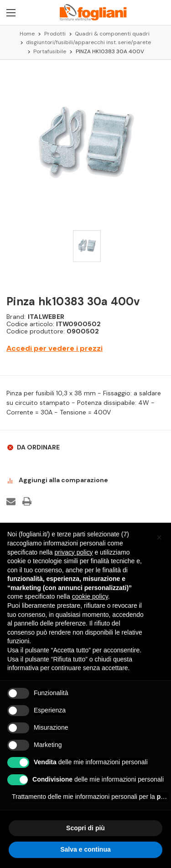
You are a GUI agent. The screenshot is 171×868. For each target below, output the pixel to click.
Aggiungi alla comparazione (57, 480)
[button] (159, 537)
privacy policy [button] (74, 552)
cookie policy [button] (90, 596)
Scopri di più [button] (85, 828)
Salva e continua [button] (85, 849)
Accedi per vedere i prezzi (54, 348)
